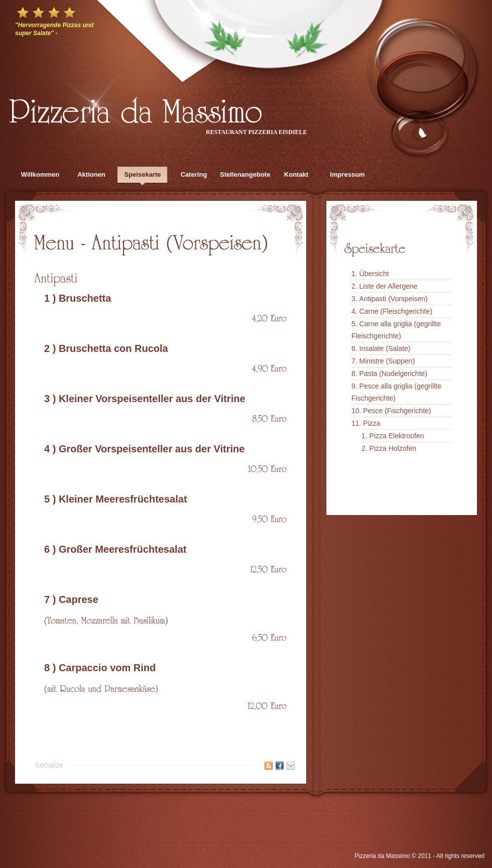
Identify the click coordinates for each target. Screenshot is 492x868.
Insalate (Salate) (385, 348)
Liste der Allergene (389, 286)
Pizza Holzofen (393, 448)
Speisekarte (143, 174)
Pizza (372, 423)
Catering (194, 174)
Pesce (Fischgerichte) (397, 411)
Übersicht (374, 274)
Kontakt (296, 174)
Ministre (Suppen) (387, 361)
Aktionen (91, 174)
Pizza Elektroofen (397, 436)
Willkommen (40, 174)
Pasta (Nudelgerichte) (393, 374)
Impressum (347, 174)
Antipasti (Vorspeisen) (394, 299)
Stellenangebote (245, 174)
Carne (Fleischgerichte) (396, 311)
